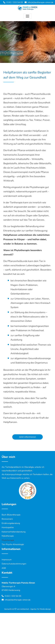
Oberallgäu (29, 467)
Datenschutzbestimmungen (14, 564)
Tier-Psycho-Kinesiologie (13, 544)
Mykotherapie (8, 536)
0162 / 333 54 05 (15, 2)
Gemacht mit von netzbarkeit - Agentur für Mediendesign (28, 609)
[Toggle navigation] (27, 16)
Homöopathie (8, 527)
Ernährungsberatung (11, 523)
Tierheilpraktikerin (13, 467)
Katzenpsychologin (14, 474)
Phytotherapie (8, 540)
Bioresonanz (7, 519)
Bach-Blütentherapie (11, 515)
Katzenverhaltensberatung (14, 532)
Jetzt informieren (28, 437)
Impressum (7, 560)
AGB (4, 568)
